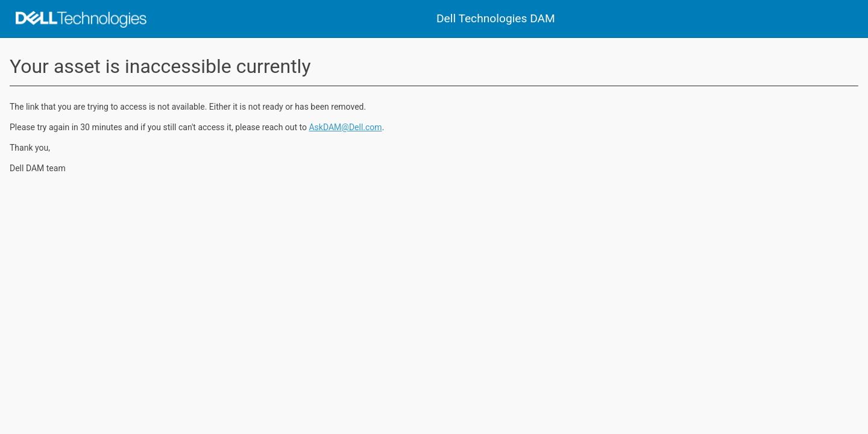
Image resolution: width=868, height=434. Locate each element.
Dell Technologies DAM (496, 18)
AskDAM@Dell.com (345, 127)
